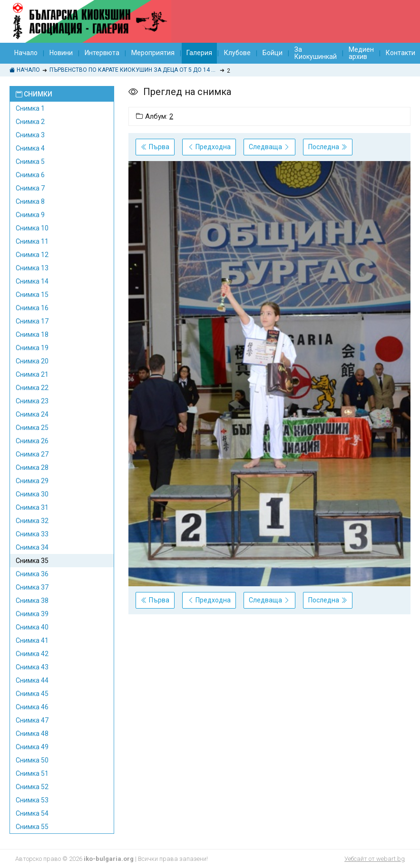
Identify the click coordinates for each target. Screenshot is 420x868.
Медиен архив (361, 53)
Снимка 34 (32, 547)
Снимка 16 (32, 308)
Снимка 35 (32, 561)
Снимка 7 (30, 188)
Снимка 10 (32, 228)
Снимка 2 (30, 122)
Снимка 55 (32, 827)
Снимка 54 (32, 813)
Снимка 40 (32, 627)
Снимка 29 (32, 481)
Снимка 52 (32, 787)
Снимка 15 (32, 295)
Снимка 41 (32, 640)
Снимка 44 (32, 680)
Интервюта (102, 53)
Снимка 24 (32, 414)
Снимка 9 (30, 215)
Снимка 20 (32, 361)
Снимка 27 (32, 454)
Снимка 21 (32, 374)
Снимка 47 (32, 720)
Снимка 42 (32, 654)
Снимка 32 (32, 521)
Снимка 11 (32, 241)
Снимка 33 (32, 534)
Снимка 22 (32, 388)
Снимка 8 (30, 201)
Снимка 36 (32, 574)
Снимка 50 (32, 760)
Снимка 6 (30, 175)
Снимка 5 (30, 162)
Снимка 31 (32, 507)
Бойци (273, 53)
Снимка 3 (30, 135)
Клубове (237, 53)
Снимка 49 (32, 747)
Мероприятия (153, 53)
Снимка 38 (32, 601)
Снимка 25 (32, 428)
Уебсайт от (375, 859)
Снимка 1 (30, 108)
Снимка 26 (32, 441)
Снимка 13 (32, 268)
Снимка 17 (32, 321)
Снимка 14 (32, 281)
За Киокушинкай (316, 53)
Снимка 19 (32, 348)
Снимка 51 (32, 773)
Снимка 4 (30, 148)
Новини (61, 53)
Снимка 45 (32, 694)
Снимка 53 (32, 800)
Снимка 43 (32, 667)
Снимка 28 (32, 467)
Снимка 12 (32, 255)
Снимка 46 (32, 707)
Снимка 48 (32, 734)
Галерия (199, 53)
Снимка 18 (32, 334)
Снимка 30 (32, 494)
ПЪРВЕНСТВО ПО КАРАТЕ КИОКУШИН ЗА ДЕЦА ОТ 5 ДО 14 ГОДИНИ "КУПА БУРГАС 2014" (133, 70)
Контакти (400, 53)
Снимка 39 (32, 614)
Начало (26, 53)
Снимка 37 (32, 587)
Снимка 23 (32, 401)
